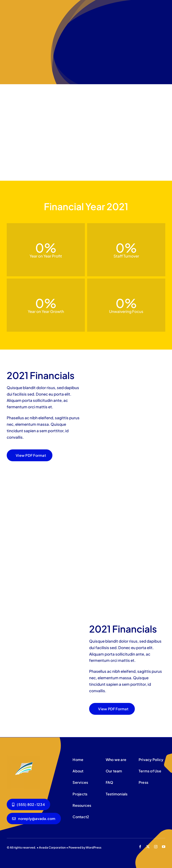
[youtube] (164, 847)
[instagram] (156, 847)
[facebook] (140, 847)
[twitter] (148, 847)
